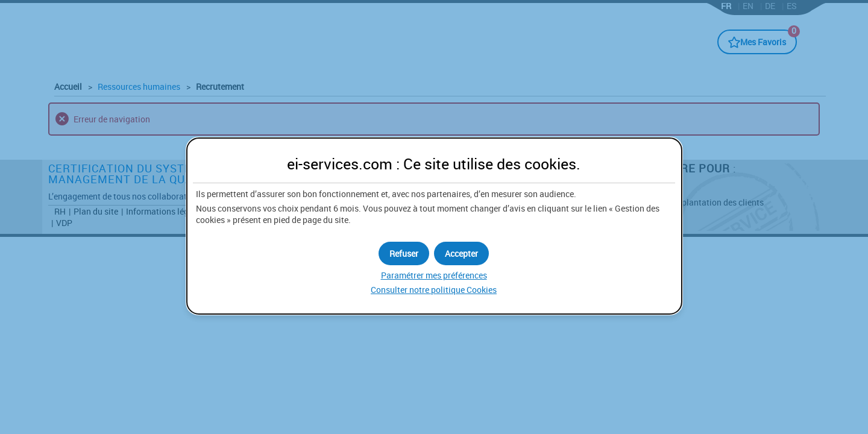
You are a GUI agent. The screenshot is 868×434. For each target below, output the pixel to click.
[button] (461, 253)
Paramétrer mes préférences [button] (434, 275)
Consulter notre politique (434, 290)
